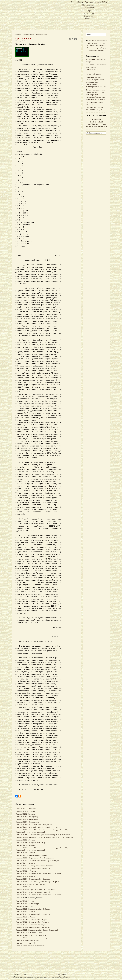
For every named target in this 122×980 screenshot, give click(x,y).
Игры (94, 41)
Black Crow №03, (96, 122)
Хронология (89, 13)
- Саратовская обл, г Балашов (33, 868)
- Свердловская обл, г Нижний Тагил (36, 889)
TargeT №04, (101, 124)
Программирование (97, 50)
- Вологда (25, 814)
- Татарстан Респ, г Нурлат (32, 919)
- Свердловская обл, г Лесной (33, 892)
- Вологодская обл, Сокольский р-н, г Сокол (38, 874)
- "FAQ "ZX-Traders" (27, 943)
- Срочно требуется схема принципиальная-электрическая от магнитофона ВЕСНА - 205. (96, 82)
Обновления (89, 8)
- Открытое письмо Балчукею (30, 946)
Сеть (89, 48)
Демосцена (96, 48)
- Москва (25, 901)
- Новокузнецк (27, 817)
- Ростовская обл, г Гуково (32, 855)
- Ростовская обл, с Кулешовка (33, 927)
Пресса (102, 43)
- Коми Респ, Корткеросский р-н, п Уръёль (38, 882)
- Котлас (25, 906)
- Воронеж (26, 845)
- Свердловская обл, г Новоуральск (35, 858)
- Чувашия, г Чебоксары (31, 935)
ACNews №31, (97, 120)
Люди (103, 48)
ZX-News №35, (92, 127)
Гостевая (89, 19)
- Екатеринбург (27, 904)
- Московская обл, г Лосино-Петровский (37, 930)
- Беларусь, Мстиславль (31, 884)
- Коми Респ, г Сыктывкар (31, 938)
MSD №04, (91, 124)
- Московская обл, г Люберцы (33, 909)
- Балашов (25, 811)
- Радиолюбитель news (27, 941)
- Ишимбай (26, 809)
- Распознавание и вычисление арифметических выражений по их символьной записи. (96, 69)
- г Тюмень (26, 871)
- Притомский (27, 819)
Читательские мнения (41, 35)
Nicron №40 (103, 127)
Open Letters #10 (25, 38)
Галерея (89, 10)
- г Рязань (25, 917)
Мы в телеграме (89, 5)
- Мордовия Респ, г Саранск (32, 843)
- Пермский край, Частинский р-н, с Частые (38, 827)
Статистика (89, 16)
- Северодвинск (27, 822)
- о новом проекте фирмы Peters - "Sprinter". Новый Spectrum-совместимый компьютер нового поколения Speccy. (96, 95)
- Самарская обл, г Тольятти (32, 922)
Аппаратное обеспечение (96, 46)
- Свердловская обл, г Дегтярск (34, 866)
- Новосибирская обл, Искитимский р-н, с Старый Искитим (44, 837)
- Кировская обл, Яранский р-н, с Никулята (38, 861)
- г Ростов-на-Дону (29, 933)
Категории (18, 35)
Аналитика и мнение (28, 35)
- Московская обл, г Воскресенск (34, 825)
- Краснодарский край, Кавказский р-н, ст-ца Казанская (43, 835)
